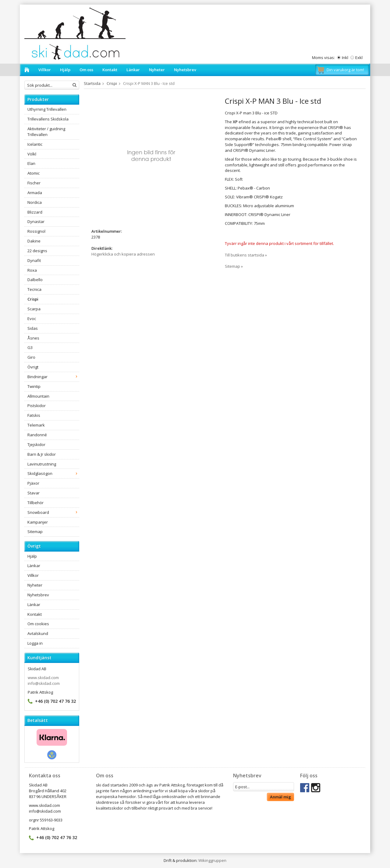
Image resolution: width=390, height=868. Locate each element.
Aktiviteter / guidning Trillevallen (46, 132)
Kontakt (110, 70)
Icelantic (35, 144)
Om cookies (38, 624)
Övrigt (33, 367)
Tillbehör (35, 503)
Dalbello (35, 280)
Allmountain (38, 396)
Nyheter (157, 70)
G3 (30, 347)
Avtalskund (38, 633)
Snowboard (53, 512)
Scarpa (34, 309)
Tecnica (34, 289)
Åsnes (33, 338)
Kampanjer (38, 522)
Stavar (34, 493)
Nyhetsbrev (185, 70)
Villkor (45, 70)
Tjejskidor (36, 444)
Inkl (345, 58)
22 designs (37, 251)
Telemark (36, 425)
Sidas (33, 328)
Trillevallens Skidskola (48, 119)
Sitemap (35, 532)
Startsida (92, 83)
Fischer (34, 183)
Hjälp (65, 70)
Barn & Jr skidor (42, 454)
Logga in (35, 643)
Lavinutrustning (42, 464)
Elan (31, 163)
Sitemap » (234, 266)
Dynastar (36, 221)
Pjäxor (33, 483)
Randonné (37, 435)
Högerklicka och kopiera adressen (123, 254)
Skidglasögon (53, 473)
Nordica (35, 202)
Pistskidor (37, 406)
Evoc (32, 319)
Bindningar (53, 377)
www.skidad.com (43, 678)
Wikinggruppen (212, 860)
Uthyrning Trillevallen (47, 109)
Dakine (34, 241)
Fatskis (34, 415)
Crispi (33, 299)
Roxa (32, 270)
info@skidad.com (44, 683)
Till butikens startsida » (246, 255)
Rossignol (36, 231)
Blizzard (35, 212)
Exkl (359, 58)
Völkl (32, 154)
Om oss (86, 70)
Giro (31, 357)
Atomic (34, 173)
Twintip (34, 386)
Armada (35, 193)
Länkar (133, 70)
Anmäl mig (280, 797)
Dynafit (34, 260)
